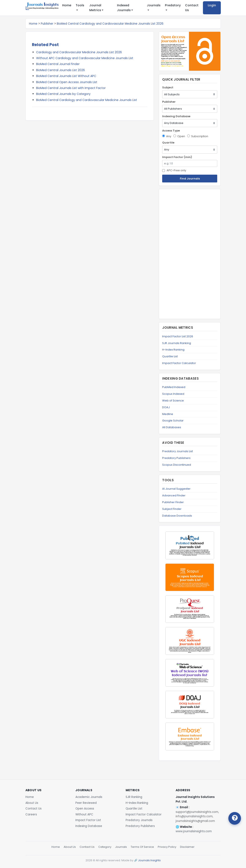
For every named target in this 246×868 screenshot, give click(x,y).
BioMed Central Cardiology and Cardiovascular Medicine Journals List (87, 100)
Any (167, 136)
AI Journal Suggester (176, 489)
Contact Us (192, 8)
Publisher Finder (173, 502)
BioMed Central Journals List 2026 (61, 70)
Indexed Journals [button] (124, 8)
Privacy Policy (167, 847)
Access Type (171, 131)
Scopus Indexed (173, 394)
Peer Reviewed (86, 803)
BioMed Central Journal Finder (58, 64)
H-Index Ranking (173, 350)
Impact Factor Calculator (179, 363)
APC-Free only (174, 170)
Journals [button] (154, 5)
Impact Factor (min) (177, 157)
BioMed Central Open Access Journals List (67, 82)
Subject (168, 87)
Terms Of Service (142, 847)
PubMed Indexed (174, 387)
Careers (31, 814)
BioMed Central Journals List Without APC (66, 76)
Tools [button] (80, 5)
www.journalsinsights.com (194, 831)
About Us (32, 803)
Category (105, 847)
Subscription (198, 136)
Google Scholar (173, 421)
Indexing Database (176, 116)
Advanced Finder (174, 495)
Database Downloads (177, 516)
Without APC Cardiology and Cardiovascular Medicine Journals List (85, 58)
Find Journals (190, 179)
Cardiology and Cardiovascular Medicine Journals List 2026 (79, 52)
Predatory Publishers (176, 458)
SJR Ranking (134, 797)
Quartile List (170, 356)
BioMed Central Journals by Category (63, 94)
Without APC (84, 814)
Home (67, 5)
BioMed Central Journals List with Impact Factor (71, 88)
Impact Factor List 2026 (178, 336)
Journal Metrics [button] (95, 8)
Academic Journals (89, 797)
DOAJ (166, 407)
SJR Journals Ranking (177, 343)
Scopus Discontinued (177, 465)
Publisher (47, 24)
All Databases (172, 427)
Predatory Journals (139, 820)
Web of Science (173, 401)
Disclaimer (187, 847)
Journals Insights (149, 860)
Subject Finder (172, 509)
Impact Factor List (88, 820)
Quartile (168, 143)
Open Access (85, 809)
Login (212, 5)
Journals (121, 847)
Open (179, 136)
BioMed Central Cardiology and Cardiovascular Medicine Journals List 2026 (110, 24)
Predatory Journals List (178, 451)
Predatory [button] (173, 5)
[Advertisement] (190, 254)
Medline (168, 414)
